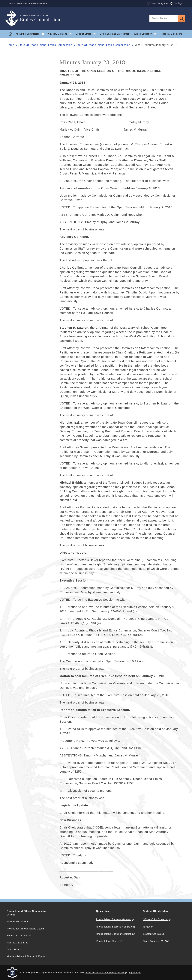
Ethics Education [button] (147, 34)
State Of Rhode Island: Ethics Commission (45, 45)
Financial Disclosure (171, 34)
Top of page (135, 973)
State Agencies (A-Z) (155, 941)
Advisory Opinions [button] (61, 34)
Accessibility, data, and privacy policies (105, 973)
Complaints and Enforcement (115, 34)
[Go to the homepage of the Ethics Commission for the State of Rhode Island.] (13, 18)
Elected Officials (152, 934)
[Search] (164, 18)
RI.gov (147, 927)
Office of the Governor (156, 919)
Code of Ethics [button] (87, 34)
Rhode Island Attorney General (114, 919)
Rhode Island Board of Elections (114, 934)
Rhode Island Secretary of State (114, 927)
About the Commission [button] (31, 34)
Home (10, 45)
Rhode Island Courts (108, 941)
